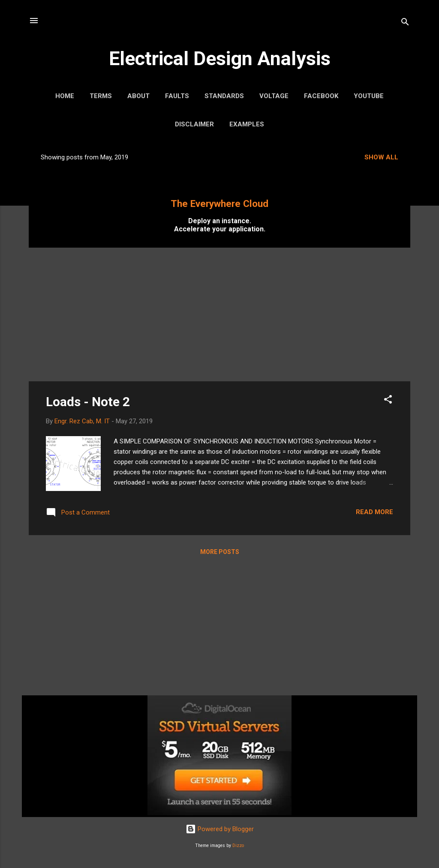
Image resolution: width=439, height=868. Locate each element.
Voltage (274, 96)
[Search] (405, 23)
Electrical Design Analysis (220, 58)
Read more (374, 512)
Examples (247, 124)
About (138, 96)
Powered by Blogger (220, 829)
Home (65, 96)
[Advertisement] (219, 314)
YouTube (369, 96)
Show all (381, 157)
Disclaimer (194, 124)
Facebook (321, 96)
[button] (388, 401)
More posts (220, 552)
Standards (224, 96)
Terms (101, 96)
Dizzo (238, 846)
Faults (177, 96)
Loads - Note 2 (88, 402)
